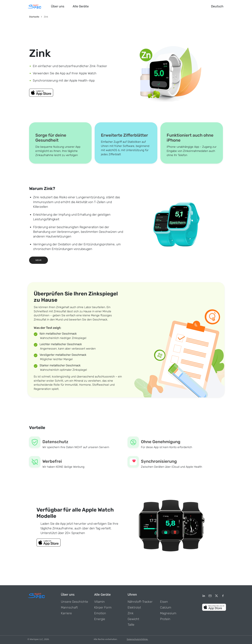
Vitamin (99, 602)
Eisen (164, 602)
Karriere (66, 613)
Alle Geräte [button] (81, 6)
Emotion (100, 613)
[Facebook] (223, 596)
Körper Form (103, 607)
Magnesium (168, 613)
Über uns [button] (58, 6)
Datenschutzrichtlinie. (137, 639)
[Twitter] (216, 596)
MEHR (38, 260)
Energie (100, 619)
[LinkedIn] (204, 596)
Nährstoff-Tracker (140, 602)
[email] (210, 596)
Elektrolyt (134, 607)
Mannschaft (69, 607)
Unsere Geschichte (74, 602)
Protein (165, 619)
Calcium (166, 607)
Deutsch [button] (217, 6)
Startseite (34, 17)
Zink (131, 613)
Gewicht (133, 619)
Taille (131, 625)
